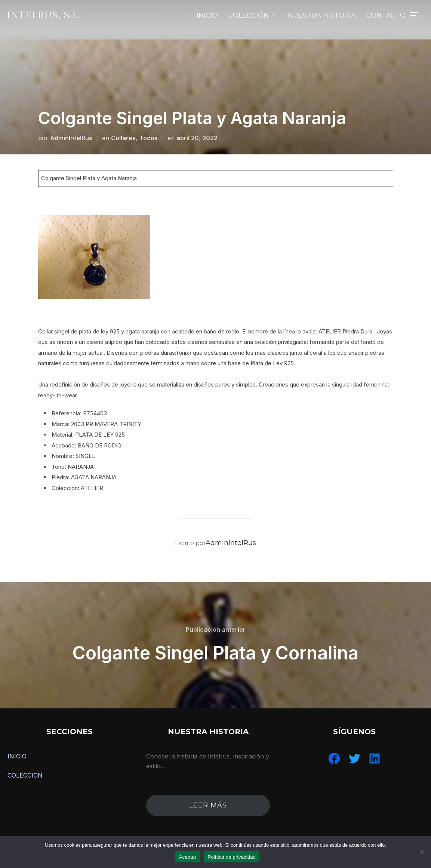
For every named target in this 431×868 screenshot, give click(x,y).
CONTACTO (386, 15)
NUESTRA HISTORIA (322, 15)
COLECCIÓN (253, 15)
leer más (208, 805)
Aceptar (188, 857)
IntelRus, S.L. (44, 15)
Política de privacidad (232, 857)
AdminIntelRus (71, 138)
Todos (149, 138)
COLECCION (25, 775)
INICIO (207, 15)
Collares (123, 138)
